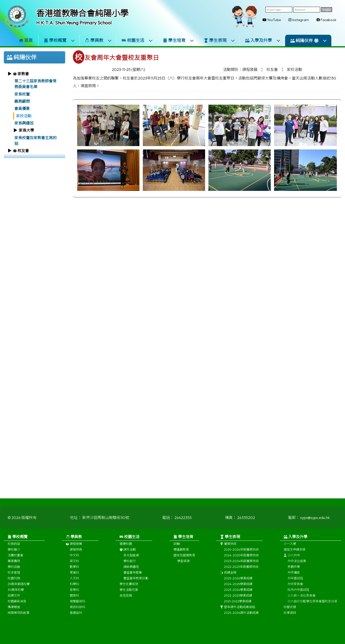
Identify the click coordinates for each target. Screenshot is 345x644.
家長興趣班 (24, 123)
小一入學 (290, 549)
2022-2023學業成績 (238, 601)
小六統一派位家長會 (302, 601)
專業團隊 (14, 567)
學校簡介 (14, 555)
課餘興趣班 (131, 572)
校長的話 (14, 549)
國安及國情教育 (184, 561)
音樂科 (74, 595)
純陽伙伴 (309, 41)
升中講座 (294, 578)
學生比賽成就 (129, 590)
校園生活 (137, 40)
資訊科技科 (78, 613)
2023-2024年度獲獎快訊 (241, 567)
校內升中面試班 (298, 595)
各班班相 (126, 601)
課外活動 (128, 555)
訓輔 (177, 549)
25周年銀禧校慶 (19, 590)
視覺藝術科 (78, 607)
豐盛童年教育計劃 (136, 584)
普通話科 (76, 618)
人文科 (74, 584)
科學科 (74, 590)
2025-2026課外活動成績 (241, 618)
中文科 (74, 561)
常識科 (74, 578)
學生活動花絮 (129, 595)
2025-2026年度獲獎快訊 (241, 555)
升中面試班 (295, 584)
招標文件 (14, 601)
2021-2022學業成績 (238, 607)
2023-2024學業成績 (238, 595)
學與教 (98, 40)
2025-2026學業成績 (238, 584)
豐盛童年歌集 (133, 578)
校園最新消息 (17, 607)
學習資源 (184, 567)
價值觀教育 (181, 555)
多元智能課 (131, 561)
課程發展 (74, 549)
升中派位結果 (297, 567)
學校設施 (14, 572)
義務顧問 (22, 101)
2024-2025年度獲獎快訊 (241, 561)
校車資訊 (290, 618)
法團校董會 (15, 561)
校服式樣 (290, 613)
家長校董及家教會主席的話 (35, 141)
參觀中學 (294, 572)
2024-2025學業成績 (238, 590)
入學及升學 (263, 40)
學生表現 (219, 40)
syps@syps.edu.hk (315, 523)
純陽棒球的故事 (19, 618)
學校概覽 (59, 40)
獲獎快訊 (228, 549)
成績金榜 (228, 578)
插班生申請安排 (295, 555)
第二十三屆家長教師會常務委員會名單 (35, 84)
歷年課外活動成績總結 (238, 613)
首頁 (26, 40)
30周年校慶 (16, 595)
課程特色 (76, 555)
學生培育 (178, 40)
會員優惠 (22, 108)
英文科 (74, 567)
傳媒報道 (14, 613)
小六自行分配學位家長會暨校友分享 (312, 607)
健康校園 (126, 549)
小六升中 (292, 561)
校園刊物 (14, 584)
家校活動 (24, 116)
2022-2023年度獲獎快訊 (241, 572)
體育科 (74, 601)
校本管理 (14, 578)
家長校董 (22, 94)
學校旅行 (130, 567)
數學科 (74, 572)
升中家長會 (295, 590)
